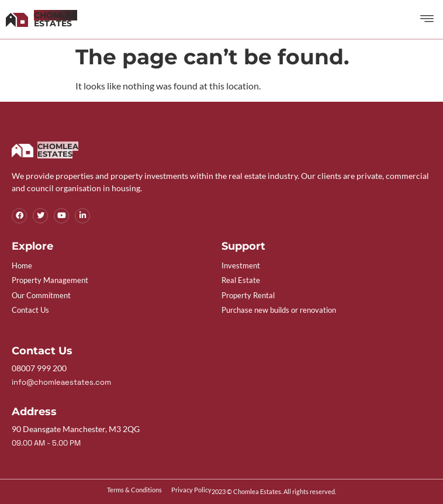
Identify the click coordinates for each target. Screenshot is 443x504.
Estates (56, 19)
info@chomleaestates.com (61, 382)
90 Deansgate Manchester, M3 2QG (76, 429)
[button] (428, 19)
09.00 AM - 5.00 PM (46, 443)
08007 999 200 (39, 368)
